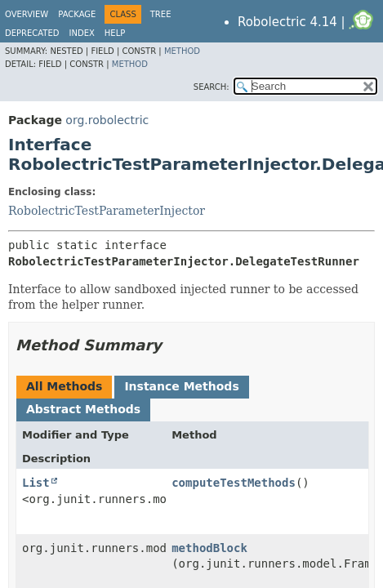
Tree (161, 14)
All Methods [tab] (64, 386)
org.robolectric (107, 120)
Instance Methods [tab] (181, 386)
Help (115, 33)
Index (82, 33)
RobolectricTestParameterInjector (107, 211)
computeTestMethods (234, 483)
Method (182, 51)
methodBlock (209, 548)
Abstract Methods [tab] (83, 409)
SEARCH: (212, 87)
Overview (27, 14)
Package (77, 14)
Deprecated (32, 33)
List (36, 483)
